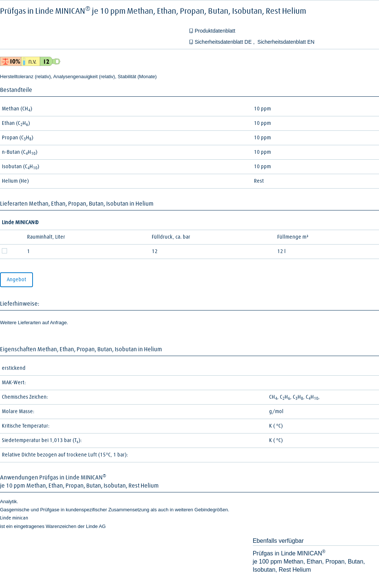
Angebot (16, 280)
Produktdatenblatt (215, 31)
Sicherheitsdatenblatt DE (224, 42)
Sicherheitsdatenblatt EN (286, 42)
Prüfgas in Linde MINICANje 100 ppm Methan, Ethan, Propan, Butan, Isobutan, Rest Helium (309, 562)
